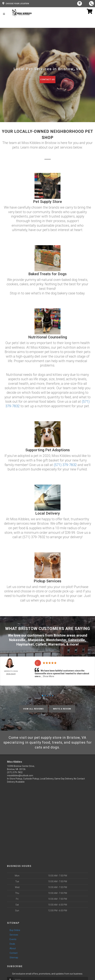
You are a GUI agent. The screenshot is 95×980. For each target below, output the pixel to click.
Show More (49, 676)
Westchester (56, 640)
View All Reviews (33, 709)
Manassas (36, 640)
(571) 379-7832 (65, 465)
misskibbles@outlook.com (20, 776)
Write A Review (62, 709)
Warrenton (56, 644)
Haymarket (25, 644)
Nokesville (17, 640)
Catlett (41, 644)
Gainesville (76, 640)
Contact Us (47, 79)
